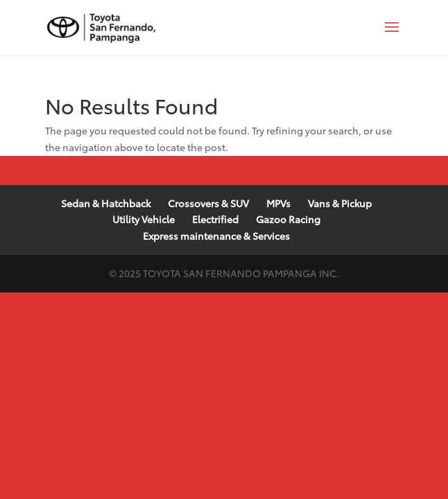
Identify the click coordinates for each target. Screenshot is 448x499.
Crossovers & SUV (208, 203)
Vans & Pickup (340, 203)
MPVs (278, 203)
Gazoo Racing (288, 219)
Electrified (215, 219)
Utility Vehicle (144, 219)
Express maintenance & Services (216, 236)
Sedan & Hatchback (106, 203)
